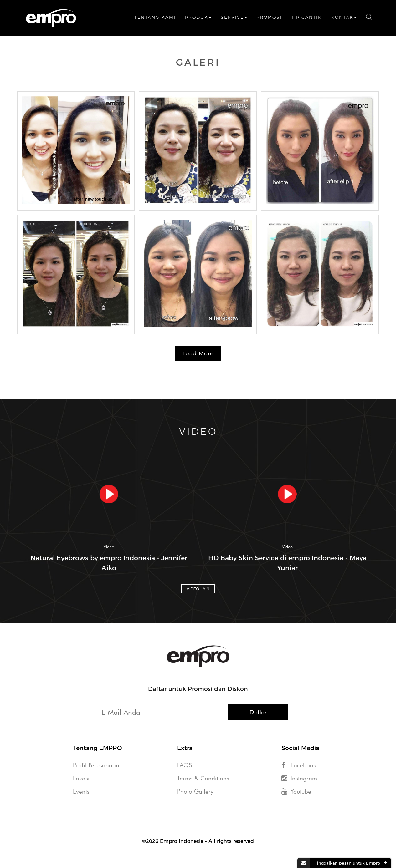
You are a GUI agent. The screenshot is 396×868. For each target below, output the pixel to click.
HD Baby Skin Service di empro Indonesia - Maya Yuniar (287, 563)
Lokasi (81, 778)
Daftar (258, 712)
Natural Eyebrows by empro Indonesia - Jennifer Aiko (109, 563)
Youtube (296, 791)
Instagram (299, 778)
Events (81, 791)
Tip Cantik (306, 17)
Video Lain (198, 589)
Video (109, 547)
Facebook (299, 765)
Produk (198, 17)
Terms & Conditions (203, 778)
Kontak (344, 17)
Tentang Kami (155, 17)
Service (234, 17)
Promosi (269, 17)
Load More (198, 353)
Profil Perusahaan (96, 765)
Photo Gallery (195, 791)
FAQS (185, 765)
